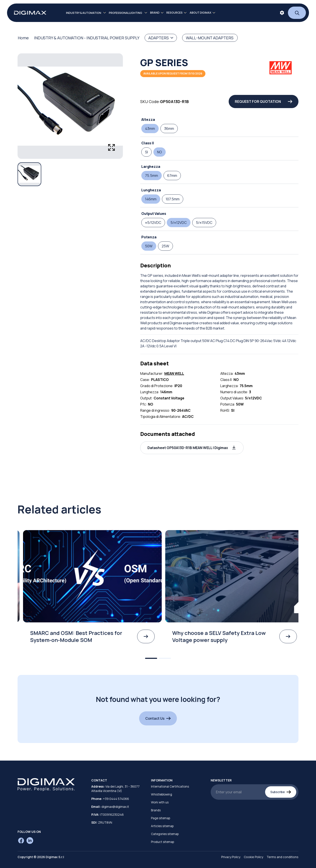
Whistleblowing (162, 794)
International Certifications (170, 786)
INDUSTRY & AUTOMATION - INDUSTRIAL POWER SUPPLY (87, 38)
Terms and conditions (283, 857)
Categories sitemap (165, 834)
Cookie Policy (253, 857)
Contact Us (158, 718)
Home (23, 38)
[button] (192, 448)
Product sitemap (162, 842)
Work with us (160, 802)
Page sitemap (161, 818)
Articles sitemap (162, 826)
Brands (156, 810)
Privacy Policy (231, 857)
